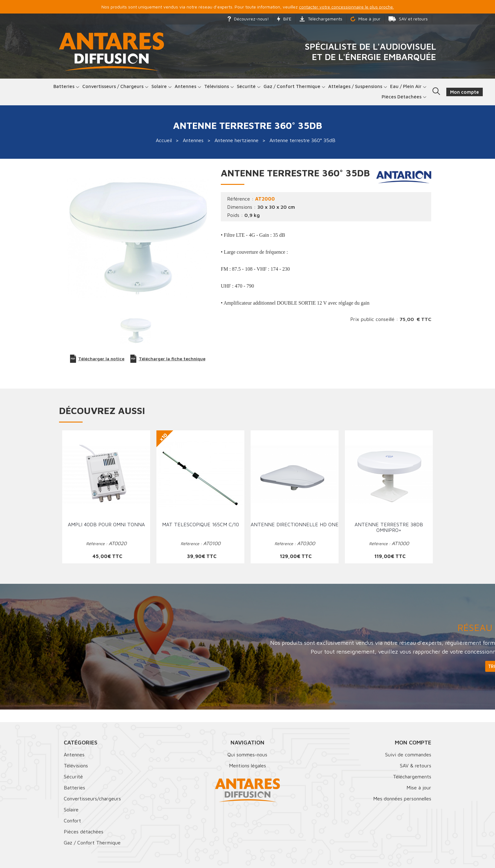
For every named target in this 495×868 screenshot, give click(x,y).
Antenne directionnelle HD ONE (295, 524)
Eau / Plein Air (406, 86)
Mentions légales (247, 766)
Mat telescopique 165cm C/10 (201, 524)
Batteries (64, 86)
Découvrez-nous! (248, 19)
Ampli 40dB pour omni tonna (106, 524)
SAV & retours (416, 766)
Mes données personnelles (402, 799)
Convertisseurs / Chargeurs (113, 86)
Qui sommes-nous (247, 755)
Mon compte (413, 742)
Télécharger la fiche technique (168, 359)
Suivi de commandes (408, 755)
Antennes (185, 86)
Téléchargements (321, 19)
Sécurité (246, 86)
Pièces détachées (402, 97)
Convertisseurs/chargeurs (92, 799)
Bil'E (284, 19)
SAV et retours (408, 19)
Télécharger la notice (97, 359)
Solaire (159, 86)
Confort (72, 821)
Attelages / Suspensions (355, 86)
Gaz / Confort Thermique (92, 843)
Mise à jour (365, 19)
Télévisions (217, 86)
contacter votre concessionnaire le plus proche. (346, 7)
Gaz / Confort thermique (292, 86)
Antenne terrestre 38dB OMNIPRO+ (389, 527)
